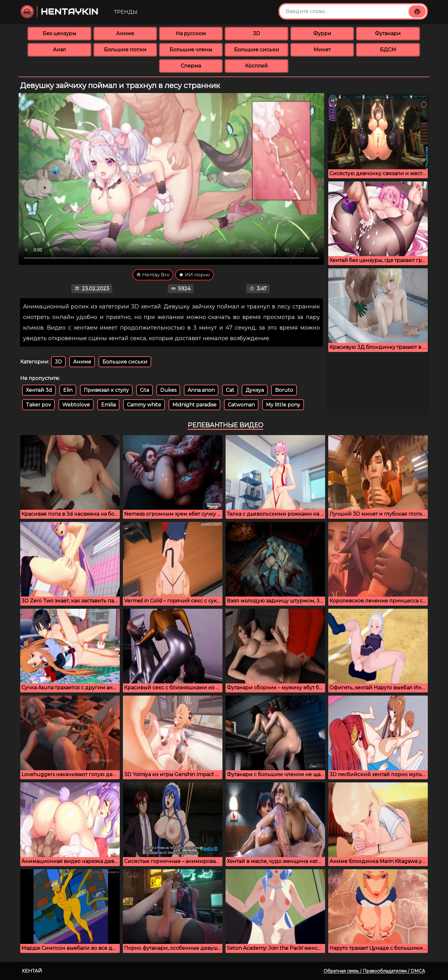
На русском (191, 33)
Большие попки (125, 50)
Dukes (168, 390)
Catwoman (241, 405)
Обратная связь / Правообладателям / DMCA (374, 971)
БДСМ (388, 50)
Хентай (32, 971)
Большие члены (191, 50)
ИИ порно (194, 275)
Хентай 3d (39, 390)
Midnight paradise (194, 405)
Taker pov (38, 405)
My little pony (283, 405)
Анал (59, 50)
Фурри (322, 33)
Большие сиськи (257, 50)
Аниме (125, 33)
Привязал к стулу (106, 390)
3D (257, 33)
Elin (68, 390)
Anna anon (201, 390)
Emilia (108, 405)
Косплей (257, 66)
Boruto (284, 390)
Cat (230, 390)
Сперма (191, 66)
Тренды (126, 12)
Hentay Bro (153, 275)
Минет (322, 50)
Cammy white (144, 405)
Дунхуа (255, 390)
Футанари (388, 33)
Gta (145, 390)
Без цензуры (59, 33)
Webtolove (76, 405)
